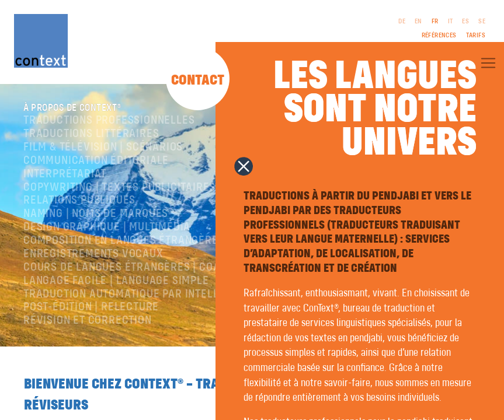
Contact (198, 81)
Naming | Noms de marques (96, 216)
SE (482, 22)
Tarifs (476, 36)
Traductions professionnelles (109, 122)
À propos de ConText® (83, 109)
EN (418, 22)
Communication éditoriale (96, 162)
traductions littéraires (91, 136)
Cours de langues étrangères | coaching (137, 269)
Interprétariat (65, 175)
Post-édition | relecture (91, 309)
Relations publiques (79, 202)
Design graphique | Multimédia (107, 229)
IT (451, 22)
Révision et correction (88, 322)
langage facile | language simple (116, 282)
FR (435, 22)
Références (439, 36)
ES (465, 22)
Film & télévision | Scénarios (103, 149)
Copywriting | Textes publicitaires (119, 189)
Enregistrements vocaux (93, 256)
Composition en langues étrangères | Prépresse (157, 242)
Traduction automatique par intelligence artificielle (174, 295)
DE (402, 22)
